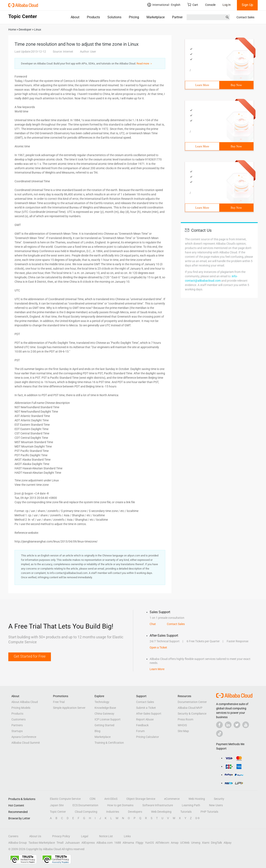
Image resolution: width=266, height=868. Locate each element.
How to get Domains (120, 805)
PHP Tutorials (209, 812)
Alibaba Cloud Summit (26, 743)
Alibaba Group (18, 843)
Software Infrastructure (158, 805)
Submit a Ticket (146, 708)
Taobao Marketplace (42, 843)
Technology (102, 702)
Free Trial (59, 702)
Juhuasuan (72, 843)
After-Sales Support (149, 714)
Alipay (228, 843)
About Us (35, 836)
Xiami (206, 843)
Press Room (185, 719)
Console (210, 5)
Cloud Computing (86, 812)
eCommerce (172, 799)
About (75, 17)
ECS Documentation (85, 805)
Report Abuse (145, 719)
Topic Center (58, 812)
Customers (18, 719)
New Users (216, 805)
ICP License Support (108, 719)
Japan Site (57, 805)
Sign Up (247, 5)
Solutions (114, 17)
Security (219, 799)
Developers (135, 812)
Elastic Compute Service (65, 799)
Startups (17, 731)
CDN (92, 799)
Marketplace (156, 17)
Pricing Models (21, 708)
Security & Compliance (192, 714)
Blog (97, 731)
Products (93, 17)
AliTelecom (162, 843)
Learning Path (191, 805)
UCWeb (185, 843)
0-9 (197, 818)
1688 (118, 843)
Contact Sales (245, 17)
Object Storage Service (141, 799)
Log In (227, 5)
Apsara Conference (24, 737)
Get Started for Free (30, 656)
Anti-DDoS (111, 799)
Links (127, 836)
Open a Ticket (158, 647)
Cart (193, 5)
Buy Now (236, 85)
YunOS (149, 843)
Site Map (183, 731)
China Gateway (104, 714)
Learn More (202, 85)
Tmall (60, 843)
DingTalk (216, 843)
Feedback (142, 725)
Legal (85, 836)
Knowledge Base (105, 708)
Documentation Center (192, 702)
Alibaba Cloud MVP (190, 708)
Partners (178, 17)
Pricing (134, 17)
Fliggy (140, 843)
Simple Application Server (69, 708)
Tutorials (186, 812)
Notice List (106, 836)
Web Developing (161, 812)
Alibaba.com (105, 843)
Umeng (196, 843)
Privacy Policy (61, 836)
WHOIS (182, 725)
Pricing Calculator (148, 737)
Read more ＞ (145, 63)
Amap (175, 843)
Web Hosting (197, 799)
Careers (13, 836)
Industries (113, 812)
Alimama (128, 843)
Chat (153, 624)
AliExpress (88, 843)
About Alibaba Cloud (25, 702)
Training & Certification (109, 743)
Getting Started (104, 725)
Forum (140, 731)
